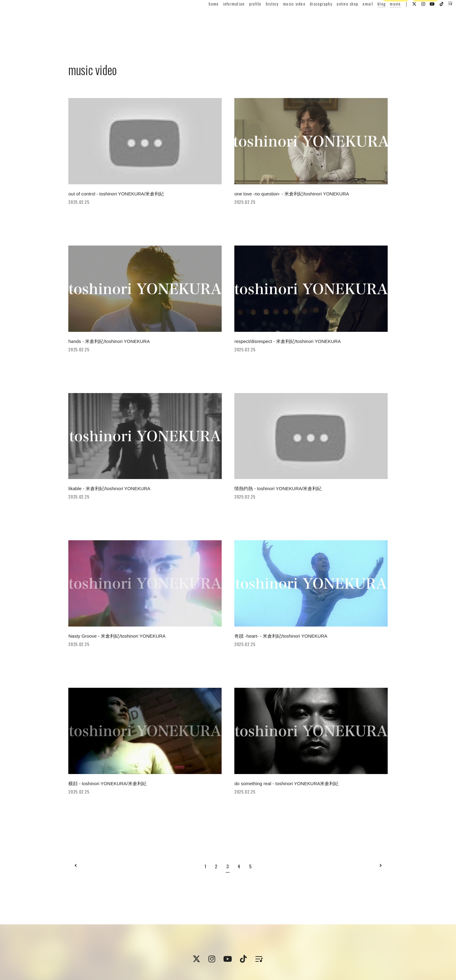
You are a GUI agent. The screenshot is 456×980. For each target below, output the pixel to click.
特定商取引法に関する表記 (177, 955)
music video (281, 17)
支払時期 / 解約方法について (232, 955)
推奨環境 (271, 955)
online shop (334, 17)
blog (368, 17)
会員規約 (141, 955)
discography (307, 17)
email (354, 17)
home (200, 17)
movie (382, 17)
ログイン (425, 29)
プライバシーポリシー (108, 955)
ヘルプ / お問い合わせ (304, 955)
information (220, 17)
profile (242, 17)
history (259, 17)
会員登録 (396, 29)
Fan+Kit (238, 972)
